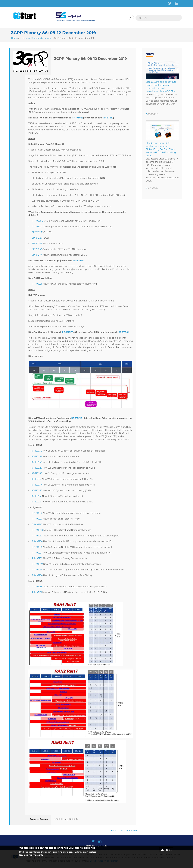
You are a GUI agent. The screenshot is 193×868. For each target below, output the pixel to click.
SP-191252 (37, 249)
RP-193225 (37, 284)
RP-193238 (37, 451)
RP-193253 (37, 519)
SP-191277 (37, 255)
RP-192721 (37, 227)
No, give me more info (31, 857)
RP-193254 (37, 575)
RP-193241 (36, 496)
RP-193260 (37, 490)
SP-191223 (37, 232)
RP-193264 (37, 502)
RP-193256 (37, 570)
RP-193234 (37, 541)
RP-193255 (37, 587)
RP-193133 (36, 479)
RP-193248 (37, 530)
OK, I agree (166, 852)
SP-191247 (37, 244)
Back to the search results (125, 831)
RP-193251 (37, 553)
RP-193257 (37, 456)
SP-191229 (37, 238)
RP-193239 (37, 558)
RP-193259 (37, 462)
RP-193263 (37, 524)
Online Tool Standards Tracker (35, 38)
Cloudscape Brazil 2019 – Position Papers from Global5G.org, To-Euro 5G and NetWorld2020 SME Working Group (161, 149)
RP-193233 (37, 536)
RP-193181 (37, 592)
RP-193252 (37, 513)
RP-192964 (37, 221)
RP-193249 (37, 564)
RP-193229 (37, 468)
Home (14, 38)
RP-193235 (37, 547)
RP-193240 (37, 473)
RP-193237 (37, 485)
